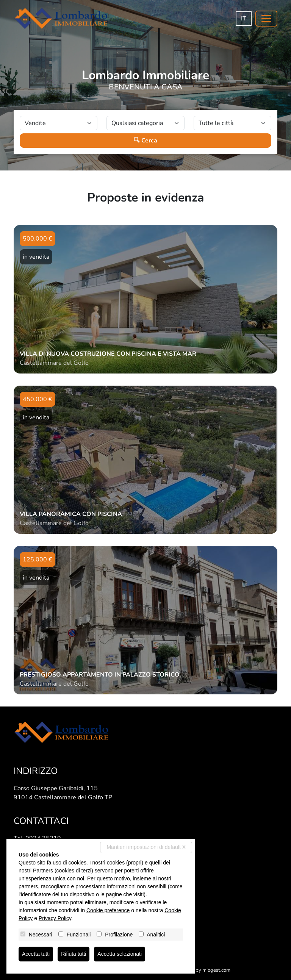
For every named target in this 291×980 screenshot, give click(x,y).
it (244, 19)
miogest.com (216, 970)
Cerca (145, 141)
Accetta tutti (36, 954)
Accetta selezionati (120, 954)
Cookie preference (108, 910)
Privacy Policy (55, 918)
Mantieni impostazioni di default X (146, 847)
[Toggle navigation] (266, 19)
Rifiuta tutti (74, 954)
